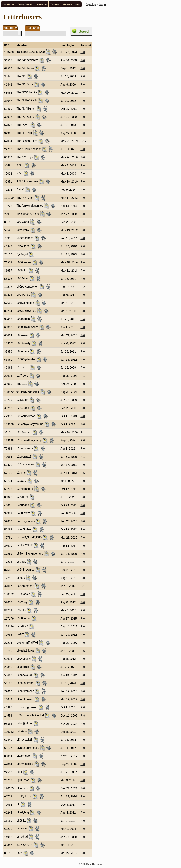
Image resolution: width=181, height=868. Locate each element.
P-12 (83, 141)
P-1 (83, 222)
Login (102, 4)
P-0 (83, 52)
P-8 (83, 716)
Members (67, 4)
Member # (10, 28)
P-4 (83, 319)
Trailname (32, 28)
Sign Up (91, 4)
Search (84, 31)
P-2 (83, 287)
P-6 (83, 473)
